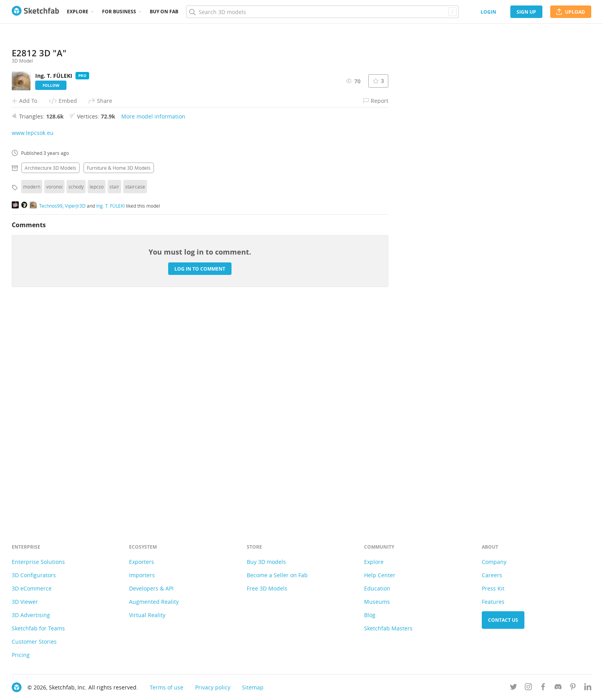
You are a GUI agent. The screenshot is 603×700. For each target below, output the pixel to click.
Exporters (142, 562)
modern (32, 397)
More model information (153, 327)
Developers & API (151, 588)
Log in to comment (200, 480)
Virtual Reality (147, 615)
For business (119, 12)
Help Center (380, 575)
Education (377, 588)
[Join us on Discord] (558, 688)
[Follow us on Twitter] (513, 688)
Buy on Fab (164, 12)
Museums (377, 602)
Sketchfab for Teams (38, 628)
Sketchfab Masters (388, 628)
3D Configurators (34, 575)
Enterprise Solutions (38, 562)
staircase (135, 397)
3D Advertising (31, 615)
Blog (370, 615)
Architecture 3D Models (50, 379)
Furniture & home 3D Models (119, 379)
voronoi (54, 397)
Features (493, 602)
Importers (142, 575)
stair (114, 397)
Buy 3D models (266, 562)
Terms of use (167, 687)
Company (494, 562)
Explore (78, 12)
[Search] (322, 12)
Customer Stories (34, 642)
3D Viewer (25, 602)
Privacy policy (213, 687)
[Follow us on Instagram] (528, 688)
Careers (492, 575)
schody (76, 397)
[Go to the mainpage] (35, 12)
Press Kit (493, 588)
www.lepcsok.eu (33, 344)
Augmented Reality (154, 602)
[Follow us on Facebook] (543, 688)
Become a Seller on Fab (277, 575)
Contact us (503, 620)
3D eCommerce (32, 588)
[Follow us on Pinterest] (573, 688)
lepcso (97, 397)
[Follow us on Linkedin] (588, 688)
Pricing (21, 655)
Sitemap (253, 687)
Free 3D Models (267, 588)
